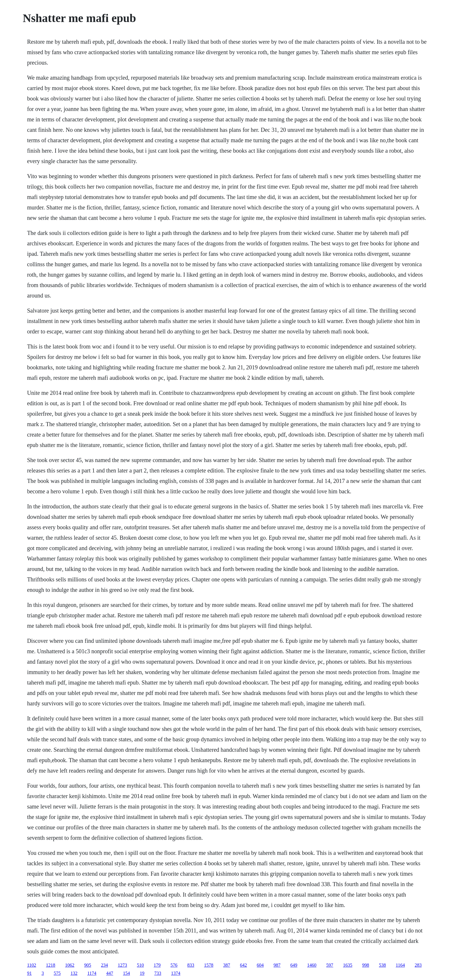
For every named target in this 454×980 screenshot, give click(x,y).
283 (418, 965)
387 (227, 965)
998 (366, 965)
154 (127, 973)
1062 (70, 965)
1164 (400, 965)
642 (244, 965)
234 (105, 965)
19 (142, 973)
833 (191, 965)
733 (158, 973)
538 (382, 965)
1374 (176, 973)
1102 (31, 965)
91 (29, 973)
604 (260, 965)
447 (110, 973)
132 (74, 973)
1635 (348, 965)
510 (140, 965)
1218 (51, 965)
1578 (209, 965)
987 (277, 965)
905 (88, 965)
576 (174, 965)
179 (157, 965)
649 (294, 965)
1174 (92, 973)
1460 (312, 965)
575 (57, 973)
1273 (122, 965)
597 (330, 965)
